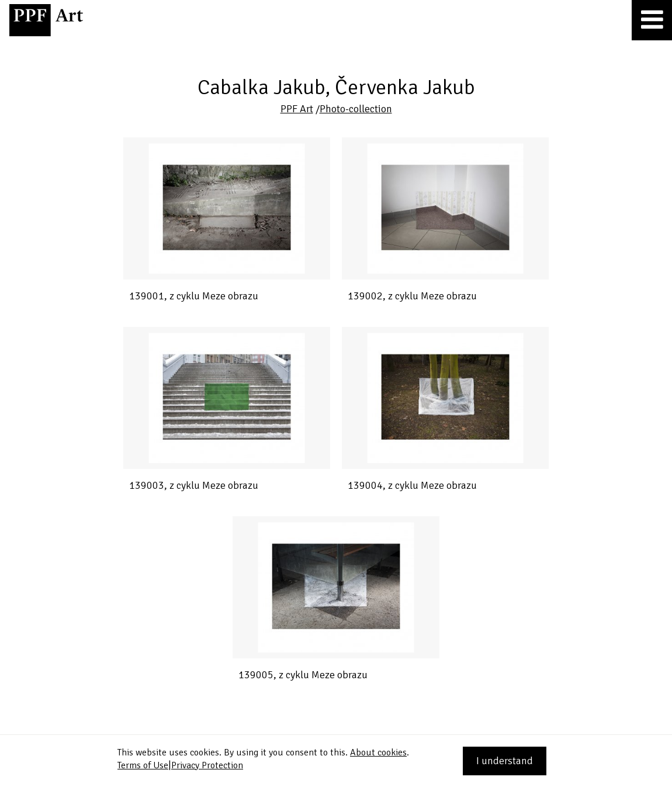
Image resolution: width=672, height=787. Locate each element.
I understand (505, 761)
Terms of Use (143, 765)
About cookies (378, 753)
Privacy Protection (207, 765)
